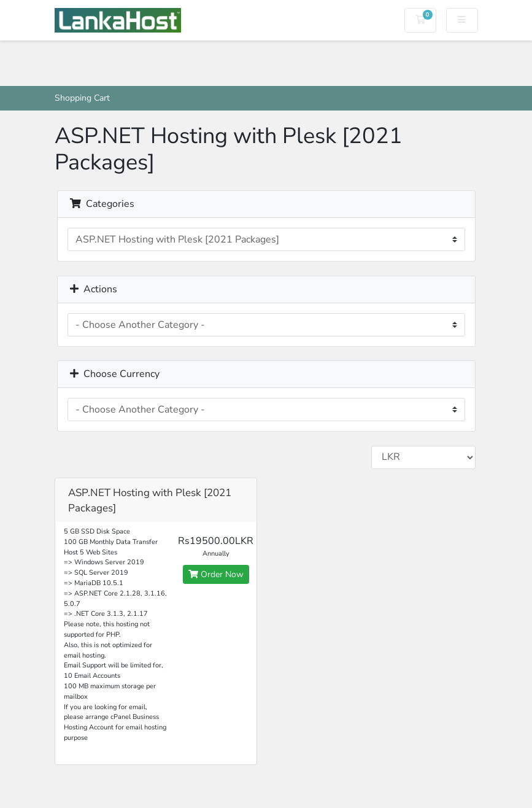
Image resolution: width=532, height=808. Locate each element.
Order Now (216, 574)
